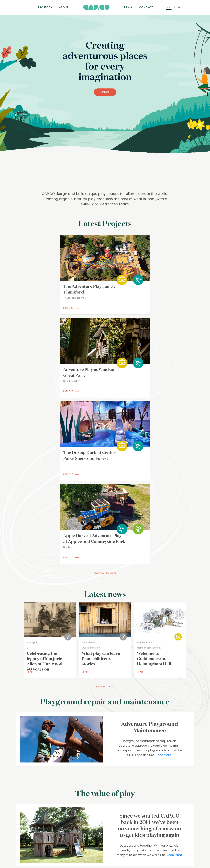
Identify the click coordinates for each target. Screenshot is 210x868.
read (33, 504)
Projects (45, 7)
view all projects (105, 405)
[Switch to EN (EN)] (169, 7)
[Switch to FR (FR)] (174, 7)
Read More (163, 587)
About (64, 7)
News (128, 7)
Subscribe (126, 858)
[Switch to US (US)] (180, 7)
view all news (105, 519)
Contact (146, 7)
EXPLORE (105, 92)
